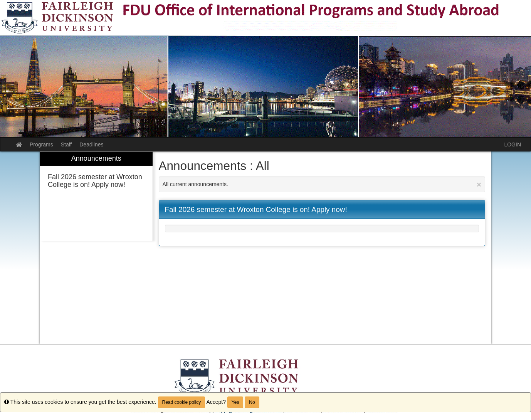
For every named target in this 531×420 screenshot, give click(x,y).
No (252, 402)
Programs (41, 144)
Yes (235, 402)
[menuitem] (96, 196)
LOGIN (513, 144)
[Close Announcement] (479, 184)
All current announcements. (322, 184)
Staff (66, 144)
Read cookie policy (182, 402)
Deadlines (91, 144)
